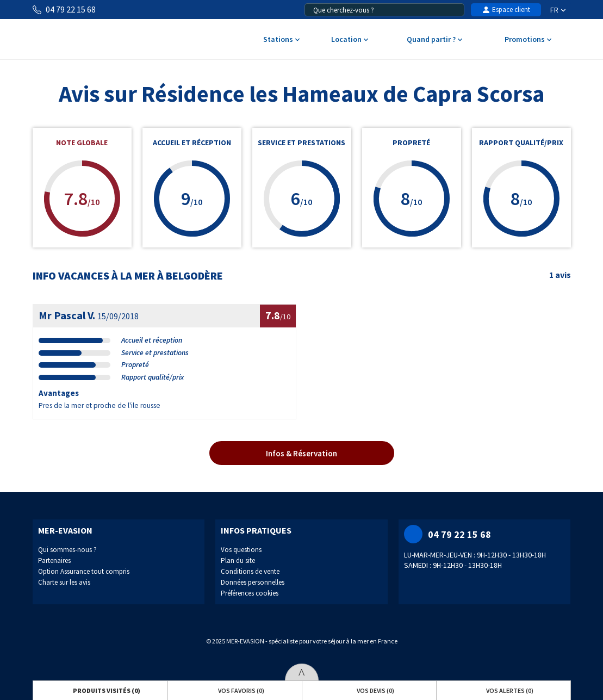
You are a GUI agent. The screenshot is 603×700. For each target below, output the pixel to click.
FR (558, 10)
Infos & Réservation (301, 453)
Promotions (527, 40)
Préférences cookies (250, 593)
